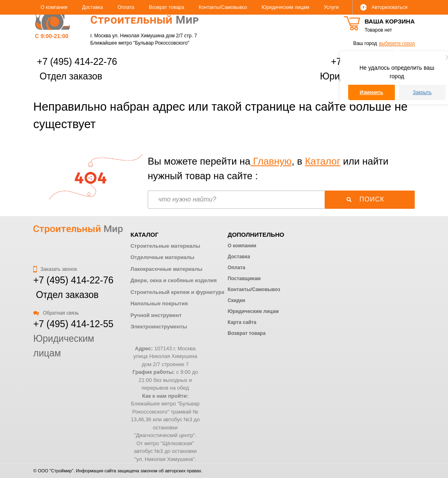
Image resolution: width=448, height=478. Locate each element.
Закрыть (422, 92)
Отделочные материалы (162, 257)
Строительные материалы (165, 246)
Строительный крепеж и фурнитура (177, 292)
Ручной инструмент (156, 315)
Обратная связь (56, 313)
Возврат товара (167, 7)
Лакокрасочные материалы (166, 269)
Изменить (372, 92)
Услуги (331, 7)
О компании (54, 7)
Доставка (93, 7)
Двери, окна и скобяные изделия (173, 280)
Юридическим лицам (285, 7)
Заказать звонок (55, 269)
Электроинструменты (158, 327)
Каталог (322, 161)
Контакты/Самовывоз (223, 7)
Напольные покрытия (159, 303)
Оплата (126, 7)
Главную (271, 161)
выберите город (397, 43)
